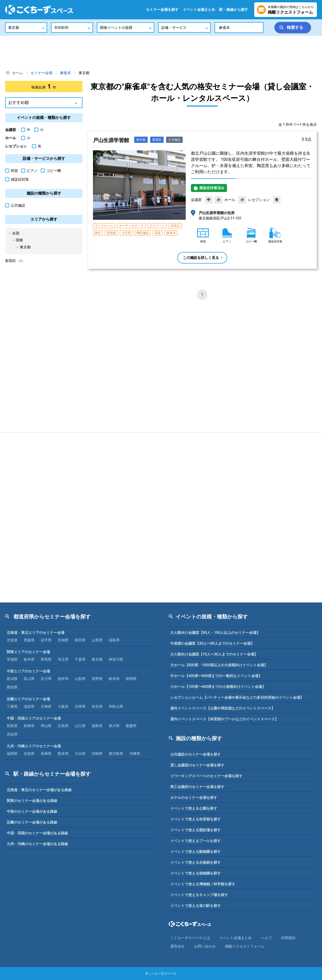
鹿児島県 (116, 754)
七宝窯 (126, 233)
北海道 (12, 640)
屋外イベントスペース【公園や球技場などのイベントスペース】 (223, 708)
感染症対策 (17, 179)
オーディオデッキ (131, 226)
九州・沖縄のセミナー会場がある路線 (37, 844)
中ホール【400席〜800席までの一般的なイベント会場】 (216, 676)
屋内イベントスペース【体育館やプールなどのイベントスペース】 (224, 719)
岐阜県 (114, 679)
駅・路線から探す (234, 10)
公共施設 (174, 140)
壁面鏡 (111, 233)
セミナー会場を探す (162, 10)
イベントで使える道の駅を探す (196, 906)
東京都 (141, 140)
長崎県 (46, 754)
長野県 (97, 679)
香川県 (114, 726)
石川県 (46, 679)
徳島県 (97, 726)
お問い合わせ (205, 946)
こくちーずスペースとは (190, 938)
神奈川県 (116, 659)
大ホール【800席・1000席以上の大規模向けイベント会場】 (219, 665)
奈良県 (97, 706)
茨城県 (12, 659)
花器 (158, 233)
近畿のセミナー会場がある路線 (32, 822)
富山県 (29, 679)
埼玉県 (63, 659)
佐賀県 (29, 754)
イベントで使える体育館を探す (196, 819)
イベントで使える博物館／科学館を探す (203, 884)
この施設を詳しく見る (201, 258)
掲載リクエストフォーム (245, 946)
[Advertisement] (161, 53)
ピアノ (29, 171)
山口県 (80, 726)
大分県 (80, 754)
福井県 (63, 679)
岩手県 (46, 640)
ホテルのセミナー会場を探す (194, 798)
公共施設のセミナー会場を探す (196, 754)
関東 (20, 240)
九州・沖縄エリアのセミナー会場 (34, 746)
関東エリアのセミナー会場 (28, 652)
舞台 (98, 233)
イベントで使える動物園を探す (196, 852)
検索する (295, 27)
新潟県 (12, 679)
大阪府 (63, 706)
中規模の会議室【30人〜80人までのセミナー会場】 (212, 643)
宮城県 (63, 640)
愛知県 (12, 687)
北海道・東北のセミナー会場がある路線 (39, 790)
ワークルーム (104, 226)
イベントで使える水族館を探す (196, 862)
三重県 (12, 706)
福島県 (114, 640)
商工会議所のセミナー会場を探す (197, 787)
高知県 (12, 734)
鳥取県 (12, 726)
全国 (16, 233)
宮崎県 (97, 754)
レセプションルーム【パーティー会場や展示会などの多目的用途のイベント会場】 (237, 697)
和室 (12, 171)
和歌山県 (116, 706)
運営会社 (177, 946)
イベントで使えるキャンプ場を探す (199, 895)
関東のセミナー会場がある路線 (32, 801)
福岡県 (12, 754)
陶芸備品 (143, 233)
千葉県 (80, 659)
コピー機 (51, 171)
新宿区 (157, 140)
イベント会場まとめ (199, 10)
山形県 (97, 640)
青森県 (29, 640)
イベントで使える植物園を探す (196, 873)
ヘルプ (266, 938)
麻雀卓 (171, 233)
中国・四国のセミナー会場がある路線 (37, 833)
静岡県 (131, 679)
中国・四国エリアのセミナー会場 (34, 718)
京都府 (46, 706)
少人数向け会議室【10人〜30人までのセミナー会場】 (214, 654)
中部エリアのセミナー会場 (28, 671)
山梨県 (80, 679)
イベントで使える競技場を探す (196, 830)
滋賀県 (29, 706)
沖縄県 (135, 754)
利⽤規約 (288, 938)
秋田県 (80, 640)
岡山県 (46, 726)
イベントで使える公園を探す (194, 808)
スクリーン (157, 226)
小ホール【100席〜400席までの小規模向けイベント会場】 (218, 687)
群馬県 (46, 659)
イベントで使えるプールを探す (196, 841)
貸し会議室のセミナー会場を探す (197, 765)
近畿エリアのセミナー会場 (28, 699)
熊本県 (63, 754)
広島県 (63, 726)
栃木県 (29, 659)
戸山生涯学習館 (111, 140)
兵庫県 (80, 706)
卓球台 (175, 226)
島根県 (29, 726)
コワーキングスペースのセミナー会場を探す (206, 776)
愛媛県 (131, 726)
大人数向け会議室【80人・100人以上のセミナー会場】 (215, 633)
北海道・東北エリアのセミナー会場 (36, 633)
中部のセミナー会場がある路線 (32, 811)
